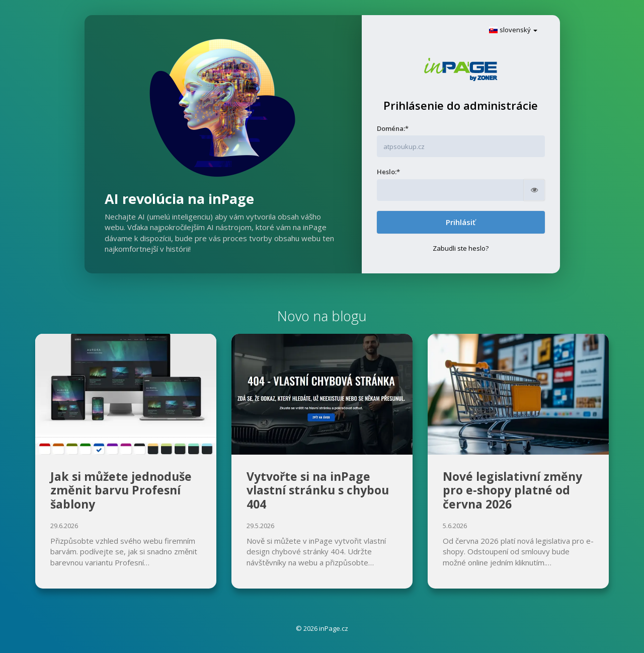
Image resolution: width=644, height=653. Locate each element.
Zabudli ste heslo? (461, 248)
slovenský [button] (513, 30)
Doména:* (393, 128)
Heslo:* (388, 172)
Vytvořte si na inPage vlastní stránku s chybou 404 (318, 490)
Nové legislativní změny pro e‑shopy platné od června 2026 (512, 490)
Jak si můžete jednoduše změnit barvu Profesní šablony (121, 490)
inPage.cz (334, 628)
